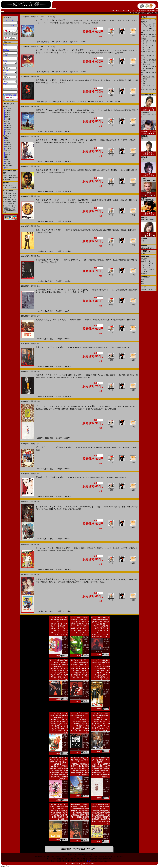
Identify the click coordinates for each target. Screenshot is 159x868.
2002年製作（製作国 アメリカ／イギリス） (83, 694)
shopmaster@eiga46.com (149, 10)
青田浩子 (52, 509)
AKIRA (77, 80)
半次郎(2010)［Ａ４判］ (46, 80)
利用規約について (9, 208)
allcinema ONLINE (147, 248)
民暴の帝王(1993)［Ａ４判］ (48, 170)
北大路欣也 (75, 113)
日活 (143, 284)
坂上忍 (100, 80)
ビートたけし (66, 292)
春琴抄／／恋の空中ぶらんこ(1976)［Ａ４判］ (56, 579)
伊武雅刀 (125, 477)
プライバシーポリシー (10, 206)
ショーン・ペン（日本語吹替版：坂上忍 (50, 23)
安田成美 (114, 507)
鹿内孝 (109, 260)
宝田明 (46, 142)
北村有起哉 (123, 80)
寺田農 (45, 551)
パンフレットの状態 (10, 200)
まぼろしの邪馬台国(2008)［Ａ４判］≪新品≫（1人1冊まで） (100, 760)
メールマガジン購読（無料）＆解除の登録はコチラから (10, 178)
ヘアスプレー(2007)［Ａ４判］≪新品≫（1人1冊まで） (59, 620)
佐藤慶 (124, 230)
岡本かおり (101, 477)
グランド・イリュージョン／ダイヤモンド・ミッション (149, 47)
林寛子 (69, 582)
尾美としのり (117, 447)
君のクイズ (146, 81)
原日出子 (70, 551)
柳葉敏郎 (107, 447)
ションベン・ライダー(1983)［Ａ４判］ (53, 548)
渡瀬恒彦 (61, 172)
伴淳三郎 (61, 582)
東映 (143, 279)
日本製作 (6, 121)
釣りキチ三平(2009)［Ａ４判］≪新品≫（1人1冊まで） (80, 760)
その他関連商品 (8, 166)
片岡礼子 (135, 110)
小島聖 (85, 347)
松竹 (143, 282)
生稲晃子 (124, 140)
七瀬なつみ (96, 170)
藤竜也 (83, 548)
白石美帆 (85, 80)
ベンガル (44, 509)
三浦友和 (98, 580)
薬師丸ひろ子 (87, 447)
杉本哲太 (126, 447)
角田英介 (105, 409)
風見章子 (122, 580)
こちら (89, 861)
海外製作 (6, 106)
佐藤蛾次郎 (56, 113)
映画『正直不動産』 (149, 77)
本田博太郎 (108, 110)
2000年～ (8, 111)
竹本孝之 (122, 507)
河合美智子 (91, 548)
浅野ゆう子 (53, 582)
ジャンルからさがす (10, 188)
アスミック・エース (148, 267)
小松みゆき (118, 110)
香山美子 (101, 260)
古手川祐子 (95, 582)
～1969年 (8, 119)
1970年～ (8, 117)
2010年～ (8, 109)
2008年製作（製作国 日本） (106, 790)
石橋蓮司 (110, 477)
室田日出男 (116, 347)
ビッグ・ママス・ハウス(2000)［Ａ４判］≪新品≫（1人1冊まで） (59, 715)
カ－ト (132, 13)
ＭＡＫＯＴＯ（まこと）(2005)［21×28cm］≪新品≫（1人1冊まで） (59, 807)
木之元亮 (124, 548)
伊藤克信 (97, 409)
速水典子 (79, 377)
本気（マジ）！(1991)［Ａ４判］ (50, 347)
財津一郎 (52, 551)
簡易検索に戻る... (9, 100)
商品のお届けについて (10, 197)
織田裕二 (80, 320)
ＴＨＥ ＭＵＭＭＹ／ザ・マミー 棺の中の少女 (149, 37)
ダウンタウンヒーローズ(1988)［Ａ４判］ (54, 447)
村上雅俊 (113, 409)
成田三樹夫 (130, 375)
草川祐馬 (44, 582)
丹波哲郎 (84, 113)
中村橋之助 (98, 447)
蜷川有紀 (39, 409)
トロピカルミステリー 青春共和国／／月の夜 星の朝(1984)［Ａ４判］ (68, 507)
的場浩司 (88, 320)
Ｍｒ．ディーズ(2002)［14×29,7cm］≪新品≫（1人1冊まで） (100, 662)
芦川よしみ (70, 377)
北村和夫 (65, 409)
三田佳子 (96, 375)
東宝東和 (144, 274)
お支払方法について (10, 195)
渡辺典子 (132, 140)
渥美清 (38, 450)
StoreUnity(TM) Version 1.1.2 (85, 864)
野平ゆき (81, 142)
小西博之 (53, 377)
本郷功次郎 (62, 142)
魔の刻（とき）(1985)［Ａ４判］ (50, 477)
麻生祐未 (84, 230)
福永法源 (53, 142)
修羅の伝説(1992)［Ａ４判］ (48, 260)
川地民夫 (114, 170)
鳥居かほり (109, 406)
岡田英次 (133, 406)
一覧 (6, 168)
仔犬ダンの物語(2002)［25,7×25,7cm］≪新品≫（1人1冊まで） (100, 807)
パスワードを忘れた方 (10, 34)
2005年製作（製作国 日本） (65, 832)
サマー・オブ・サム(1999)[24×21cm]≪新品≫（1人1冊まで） (79, 715)
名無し (144, 71)
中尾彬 (122, 170)
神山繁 (117, 477)
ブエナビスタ (146, 265)
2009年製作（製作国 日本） (65, 792)
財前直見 (87, 377)
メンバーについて (9, 204)
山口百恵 (90, 580)
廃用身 (144, 79)
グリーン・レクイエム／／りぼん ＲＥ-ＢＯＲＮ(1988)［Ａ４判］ (66, 406)
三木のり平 (40, 232)
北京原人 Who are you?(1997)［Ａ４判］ (55, 110)
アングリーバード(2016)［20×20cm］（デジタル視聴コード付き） (66, 50)
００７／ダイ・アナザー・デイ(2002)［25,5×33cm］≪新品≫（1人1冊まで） (79, 662)
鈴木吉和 (108, 548)
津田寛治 (93, 80)
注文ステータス (153, 13)
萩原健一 (114, 375)
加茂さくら (45, 377)
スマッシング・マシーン (149, 114)
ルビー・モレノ (83, 260)
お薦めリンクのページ (149, 289)
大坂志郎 (86, 582)
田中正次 (131, 80)
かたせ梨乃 (105, 375)
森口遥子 (116, 230)
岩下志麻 (78, 477)
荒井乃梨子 (72, 142)
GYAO (143, 253)
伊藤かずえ (67, 509)
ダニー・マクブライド (127, 20)
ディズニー (145, 259)
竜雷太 (62, 83)
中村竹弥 (114, 580)
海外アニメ (7, 136)
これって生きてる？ (149, 62)
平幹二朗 (49, 262)
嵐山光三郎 (77, 509)
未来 (143, 83)
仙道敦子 (96, 320)
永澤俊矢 (107, 80)
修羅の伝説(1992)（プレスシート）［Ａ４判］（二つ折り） (62, 290)
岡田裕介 (92, 477)
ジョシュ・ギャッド (110, 20)
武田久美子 (131, 507)
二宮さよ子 (105, 170)
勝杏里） (95, 23)
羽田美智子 (121, 320)
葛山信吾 (55, 83)
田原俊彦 (76, 230)
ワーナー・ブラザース (149, 263)
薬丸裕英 (110, 140)
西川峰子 (61, 377)
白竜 (55, 262)
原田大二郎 (132, 230)
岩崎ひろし (87, 23)
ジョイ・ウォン (97, 110)
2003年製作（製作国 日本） (86, 832)
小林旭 (73, 170)
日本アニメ (7, 151)
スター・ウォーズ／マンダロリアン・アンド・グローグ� (149, 26)
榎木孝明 (70, 80)
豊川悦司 (92, 230)
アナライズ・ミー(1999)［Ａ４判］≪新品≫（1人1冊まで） (100, 715)
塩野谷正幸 (48, 409)
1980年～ (8, 115)
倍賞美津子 (61, 551)
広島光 (114, 80)
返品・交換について (10, 202)
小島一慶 (40, 113)
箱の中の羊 (146, 64)
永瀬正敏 (100, 548)
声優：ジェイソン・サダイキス (90, 20)
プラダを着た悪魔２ (149, 60)
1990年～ (8, 113)
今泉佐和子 (88, 409)
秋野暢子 (93, 260)
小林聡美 (125, 406)
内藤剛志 (122, 260)
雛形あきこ (46, 83)
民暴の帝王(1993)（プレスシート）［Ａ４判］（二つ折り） (62, 200)
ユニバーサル (146, 261)
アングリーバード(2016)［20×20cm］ (53, 20)
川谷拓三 (100, 347)
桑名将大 (116, 548)
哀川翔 (91, 113)
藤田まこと (126, 347)
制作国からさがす (9, 185)
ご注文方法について (10, 193)
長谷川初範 (66, 113)
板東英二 (39, 142)
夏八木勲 (130, 260)
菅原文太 (45, 172)
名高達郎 (80, 170)
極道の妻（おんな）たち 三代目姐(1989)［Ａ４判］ (59, 375)
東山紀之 (78, 347)
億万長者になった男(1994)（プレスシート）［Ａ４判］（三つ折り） (66, 140)
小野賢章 (127, 110)
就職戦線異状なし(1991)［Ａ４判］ (51, 320)
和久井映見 (105, 320)
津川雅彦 (49, 232)
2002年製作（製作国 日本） (106, 836)
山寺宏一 (78, 23)
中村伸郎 (130, 580)
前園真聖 (70, 23)
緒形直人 (86, 110)
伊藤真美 (79, 409)
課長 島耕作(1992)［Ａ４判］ (49, 230)
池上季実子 (77, 582)
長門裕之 (65, 202)
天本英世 (57, 409)
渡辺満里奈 (107, 230)
